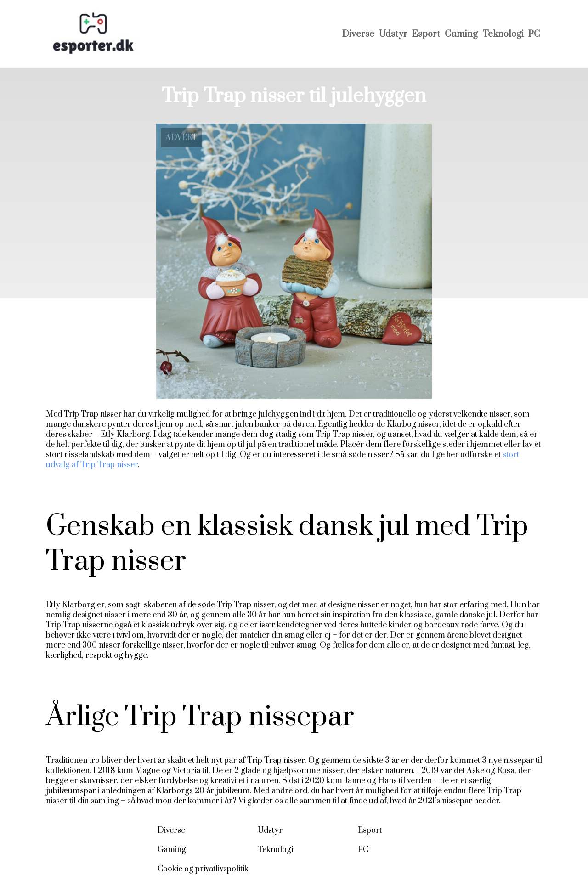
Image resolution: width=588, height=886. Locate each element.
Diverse (358, 34)
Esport (426, 34)
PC (534, 34)
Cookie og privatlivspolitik (203, 869)
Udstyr (393, 34)
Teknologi (503, 34)
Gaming (461, 34)
